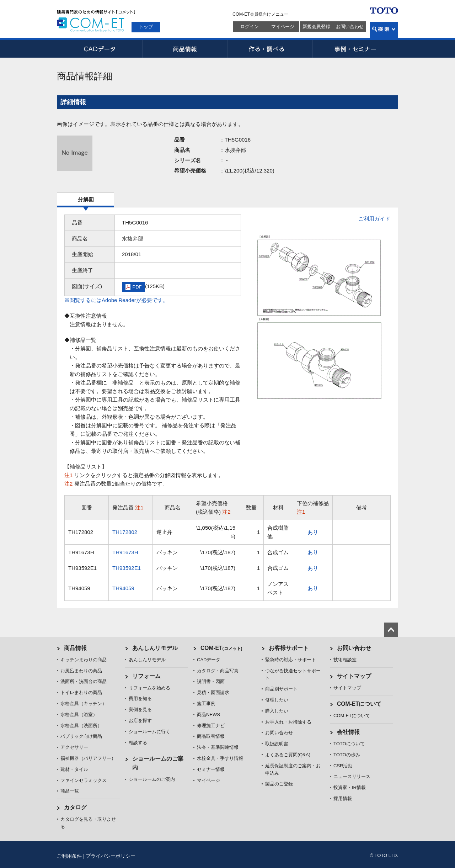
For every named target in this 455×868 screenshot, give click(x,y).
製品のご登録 (279, 784)
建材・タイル (74, 769)
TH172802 (125, 532)
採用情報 (343, 798)
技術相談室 (345, 660)
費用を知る (140, 698)
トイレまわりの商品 (81, 692)
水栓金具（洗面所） (81, 726)
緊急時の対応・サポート (291, 660)
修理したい (277, 700)
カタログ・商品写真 (218, 671)
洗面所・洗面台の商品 (84, 681)
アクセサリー (74, 747)
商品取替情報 (211, 736)
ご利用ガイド (374, 219)
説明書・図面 (211, 681)
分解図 (86, 199)
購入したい (277, 711)
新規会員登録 (316, 27)
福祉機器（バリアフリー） (88, 758)
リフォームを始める (149, 688)
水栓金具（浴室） (79, 714)
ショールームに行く (149, 732)
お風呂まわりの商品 (81, 671)
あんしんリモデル (155, 648)
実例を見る (140, 710)
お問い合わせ (350, 27)
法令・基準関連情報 (218, 747)
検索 (384, 30)
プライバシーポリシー (111, 856)
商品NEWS (208, 714)
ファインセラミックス (84, 780)
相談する (138, 743)
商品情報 (185, 49)
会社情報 (348, 732)
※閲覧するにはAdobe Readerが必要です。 (116, 300)
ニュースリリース (352, 776)
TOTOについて (349, 744)
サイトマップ (354, 676)
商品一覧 (70, 791)
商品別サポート (281, 689)
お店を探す (140, 721)
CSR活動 (343, 766)
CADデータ (100, 49)
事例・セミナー (355, 49)
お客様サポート (289, 648)
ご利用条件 (69, 856)
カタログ (75, 807)
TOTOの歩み (347, 755)
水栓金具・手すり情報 (220, 758)
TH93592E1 (127, 568)
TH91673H (125, 552)
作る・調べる (270, 49)
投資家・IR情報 (350, 787)
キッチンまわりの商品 (84, 660)
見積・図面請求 (213, 692)
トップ (146, 27)
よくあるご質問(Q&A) (288, 755)
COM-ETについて (359, 704)
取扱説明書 (277, 744)
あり (313, 532)
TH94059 (123, 588)
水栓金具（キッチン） (84, 703)
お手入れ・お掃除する (288, 722)
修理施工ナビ (211, 726)
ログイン (250, 27)
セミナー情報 (211, 769)
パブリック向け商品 (81, 736)
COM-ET (221, 648)
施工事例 (206, 703)
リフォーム (146, 676)
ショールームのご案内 (152, 779)
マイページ (283, 27)
